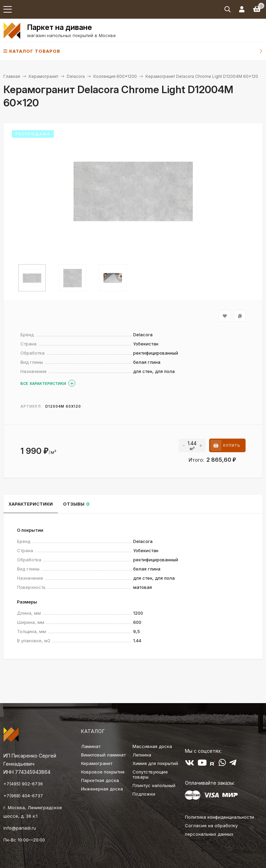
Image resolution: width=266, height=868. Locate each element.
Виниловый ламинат (103, 755)
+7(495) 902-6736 (23, 784)
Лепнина (142, 755)
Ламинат (91, 746)
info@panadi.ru (20, 828)
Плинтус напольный (154, 785)
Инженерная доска (102, 789)
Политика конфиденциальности (220, 817)
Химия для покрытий (155, 763)
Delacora (76, 76)
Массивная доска (152, 746)
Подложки (144, 794)
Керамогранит (43, 76)
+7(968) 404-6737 (23, 796)
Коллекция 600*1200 (115, 76)
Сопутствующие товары (150, 774)
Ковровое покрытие (103, 772)
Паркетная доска (100, 780)
